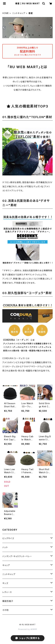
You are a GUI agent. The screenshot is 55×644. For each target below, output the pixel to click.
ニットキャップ (19, 13)
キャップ (6, 565)
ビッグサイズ (8, 538)
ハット (5, 547)
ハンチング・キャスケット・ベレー (17, 556)
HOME (6, 13)
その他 (5, 610)
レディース (7, 592)
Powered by (28, 629)
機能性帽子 (8, 601)
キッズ (5, 583)
